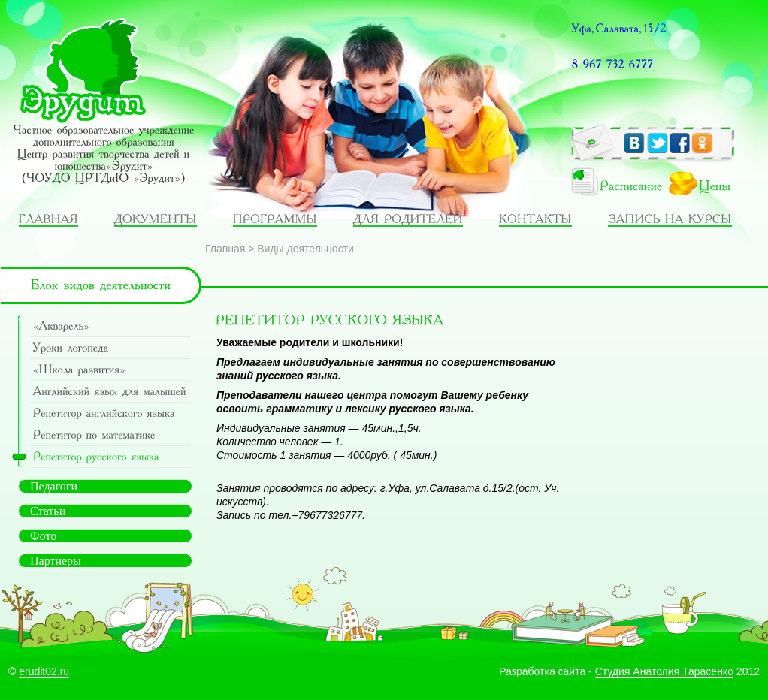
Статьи (48, 511)
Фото (43, 536)
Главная (225, 249)
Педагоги (54, 486)
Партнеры (56, 561)
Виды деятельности (305, 249)
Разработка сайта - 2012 (629, 671)
